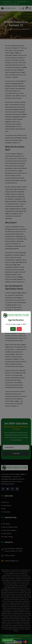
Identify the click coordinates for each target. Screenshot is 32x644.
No (19, 329)
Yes (13, 329)
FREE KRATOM (8, 640)
